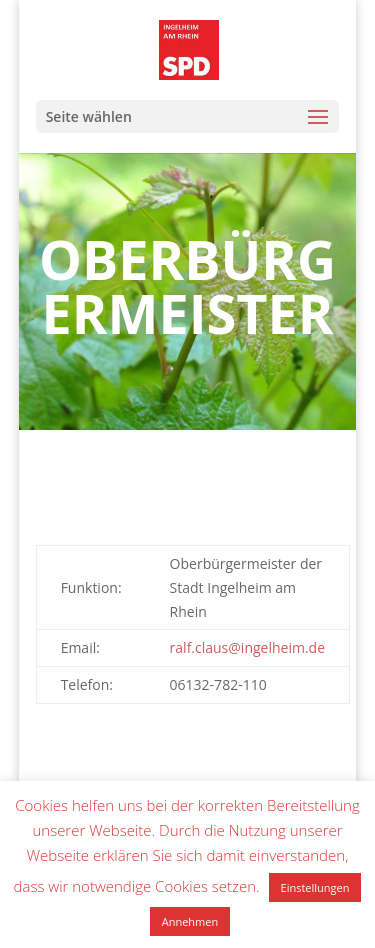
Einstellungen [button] (315, 887)
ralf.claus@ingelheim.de (247, 647)
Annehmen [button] (190, 921)
